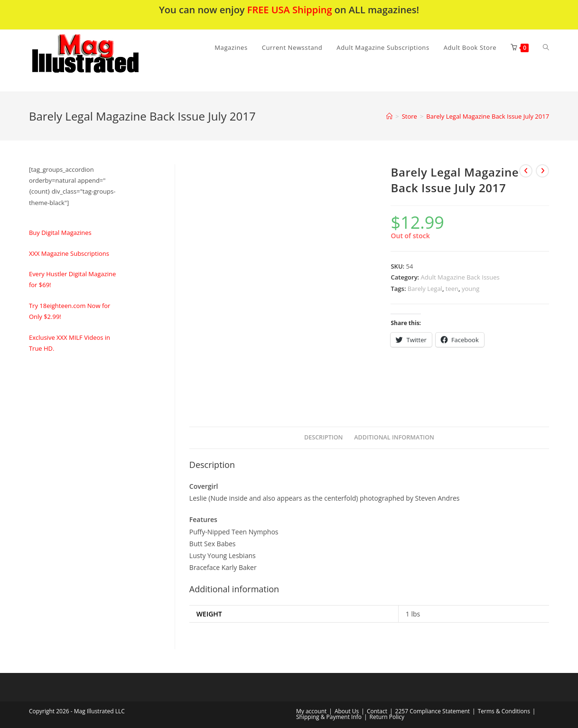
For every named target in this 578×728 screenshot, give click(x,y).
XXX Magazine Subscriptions (69, 253)
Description (324, 437)
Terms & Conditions (504, 711)
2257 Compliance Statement (433, 711)
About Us (347, 711)
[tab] (324, 438)
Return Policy (387, 717)
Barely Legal (425, 289)
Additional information (394, 437)
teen (452, 289)
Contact (377, 711)
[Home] (389, 116)
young (471, 289)
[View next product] (542, 171)
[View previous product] (526, 171)
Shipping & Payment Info (329, 717)
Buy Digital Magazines (60, 233)
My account (311, 711)
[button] (110, 61)
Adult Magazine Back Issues (460, 277)
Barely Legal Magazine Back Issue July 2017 (488, 116)
